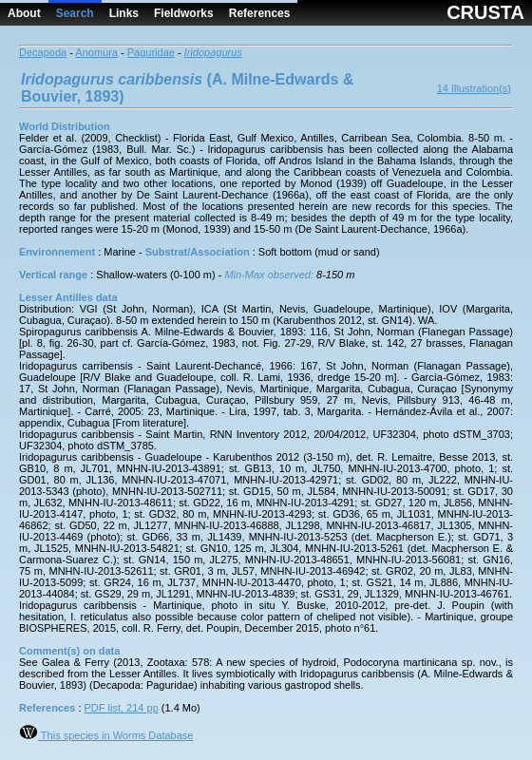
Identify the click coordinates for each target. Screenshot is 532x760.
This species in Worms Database (106, 735)
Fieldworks (184, 13)
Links (124, 13)
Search (75, 13)
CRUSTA (485, 12)
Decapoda (43, 52)
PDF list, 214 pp (122, 708)
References (260, 13)
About (24, 13)
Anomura (96, 52)
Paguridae (151, 52)
